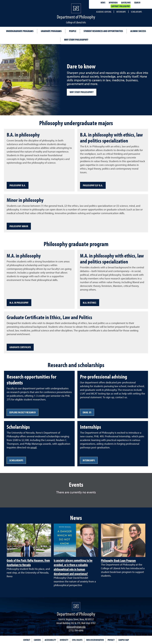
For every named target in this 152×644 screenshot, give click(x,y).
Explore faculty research (22, 412)
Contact (27, 640)
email (33, 447)
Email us (87, 412)
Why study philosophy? (76, 40)
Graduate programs (51, 31)
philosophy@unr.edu (76, 627)
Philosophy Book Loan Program (118, 560)
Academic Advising (104, 12)
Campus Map (124, 640)
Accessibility (50, 640)
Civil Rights (77, 640)
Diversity (64, 640)
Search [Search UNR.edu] (137, 3)
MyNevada (113, 3)
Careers (37, 640)
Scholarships (136, 12)
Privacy (111, 640)
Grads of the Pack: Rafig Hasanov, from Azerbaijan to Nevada (28, 563)
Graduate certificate (20, 347)
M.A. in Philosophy (19, 303)
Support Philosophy (121, 6)
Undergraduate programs (20, 31)
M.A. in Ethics (90, 303)
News (103, 3)
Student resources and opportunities (103, 31)
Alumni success (138, 31)
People (73, 31)
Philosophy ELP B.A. (93, 185)
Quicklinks (126, 3)
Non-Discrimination (95, 640)
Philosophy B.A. (18, 185)
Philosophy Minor (19, 226)
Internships (121, 12)
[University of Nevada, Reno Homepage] (76, 606)
